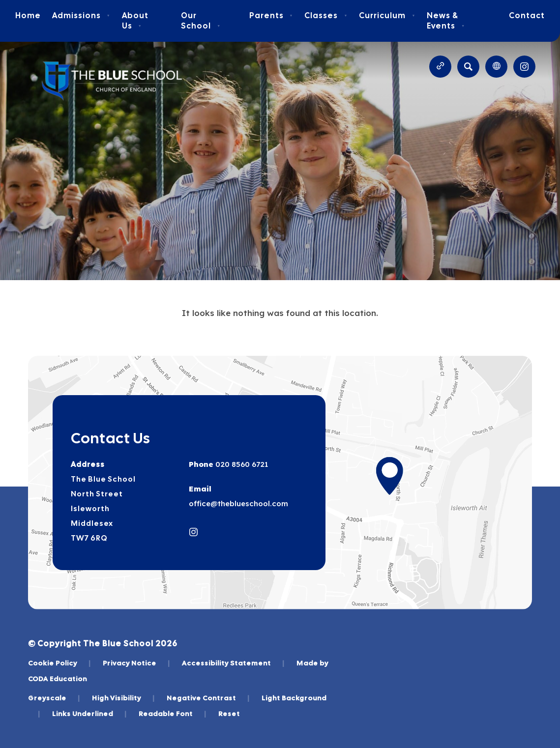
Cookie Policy (59, 663)
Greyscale (54, 698)
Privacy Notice (136, 663)
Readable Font (173, 714)
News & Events (446, 21)
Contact (527, 15)
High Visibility (123, 698)
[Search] (468, 67)
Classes (326, 15)
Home (28, 15)
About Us (135, 21)
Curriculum (387, 15)
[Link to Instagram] (524, 67)
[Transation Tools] (496, 67)
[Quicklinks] (440, 67)
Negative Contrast (208, 698)
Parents (271, 15)
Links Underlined (89, 714)
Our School (201, 21)
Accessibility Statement (233, 663)
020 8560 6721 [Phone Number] (241, 464)
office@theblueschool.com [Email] (238, 503)
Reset (229, 714)
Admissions (81, 15)
